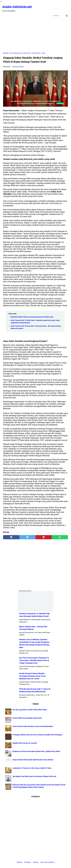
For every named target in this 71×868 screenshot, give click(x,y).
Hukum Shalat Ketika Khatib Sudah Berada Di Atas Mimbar (33, 759)
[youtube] (61, 7)
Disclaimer (28, 863)
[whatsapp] (60, 535)
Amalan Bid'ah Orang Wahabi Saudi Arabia (27, 718)
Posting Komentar (18, 65)
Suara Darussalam (18, 5)
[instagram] (66, 7)
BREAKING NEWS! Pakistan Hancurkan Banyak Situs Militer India (32, 315)
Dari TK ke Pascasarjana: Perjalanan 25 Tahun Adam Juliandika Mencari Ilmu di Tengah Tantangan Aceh (34, 660)
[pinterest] (44, 535)
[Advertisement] (35, 33)
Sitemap (36, 863)
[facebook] (51, 7)
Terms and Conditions (47, 863)
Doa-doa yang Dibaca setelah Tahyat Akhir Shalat (30, 709)
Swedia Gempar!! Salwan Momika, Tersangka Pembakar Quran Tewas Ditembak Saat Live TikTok (32, 676)
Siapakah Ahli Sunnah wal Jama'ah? (25, 743)
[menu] (4, 13)
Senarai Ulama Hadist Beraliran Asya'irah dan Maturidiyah (33, 726)
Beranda (19, 863)
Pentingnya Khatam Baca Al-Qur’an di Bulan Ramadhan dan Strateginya (37, 734)
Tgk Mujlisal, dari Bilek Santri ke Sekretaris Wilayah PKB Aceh (34, 776)
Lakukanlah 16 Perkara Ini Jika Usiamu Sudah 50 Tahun (32, 768)
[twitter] (56, 7)
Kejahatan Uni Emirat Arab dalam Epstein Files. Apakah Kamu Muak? (36, 751)
